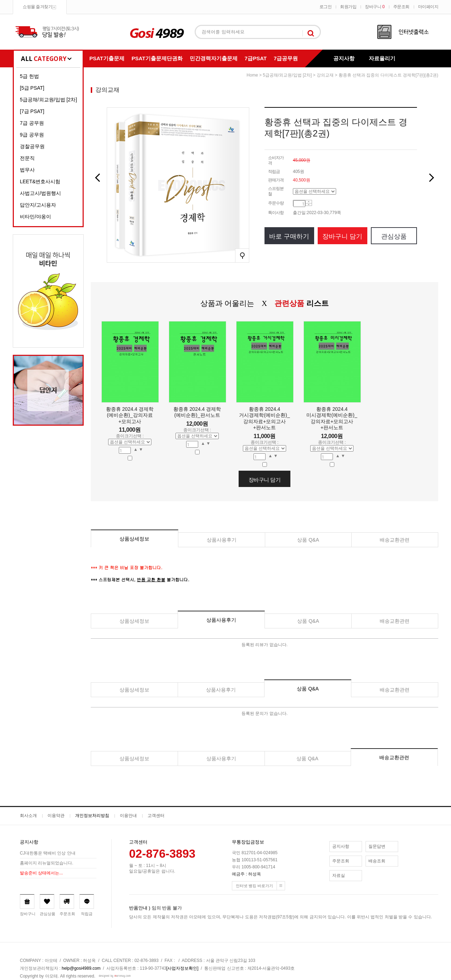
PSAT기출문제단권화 (157, 58)
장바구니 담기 (342, 236)
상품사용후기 (222, 540)
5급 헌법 (29, 76)
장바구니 (375, 7)
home (252, 75)
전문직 (27, 158)
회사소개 (28, 816)
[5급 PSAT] (32, 88)
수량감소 (309, 205)
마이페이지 (428, 7)
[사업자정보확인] (182, 968)
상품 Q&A (308, 540)
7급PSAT (256, 58)
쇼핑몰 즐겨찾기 (37, 7)
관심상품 (394, 236)
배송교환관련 (395, 540)
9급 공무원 (32, 135)
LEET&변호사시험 (40, 181)
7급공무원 (286, 58)
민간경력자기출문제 (214, 58)
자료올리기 (382, 58)
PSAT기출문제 (107, 58)
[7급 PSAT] (32, 111)
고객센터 (156, 816)
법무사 (27, 170)
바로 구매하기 (289, 236)
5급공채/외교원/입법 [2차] (48, 100)
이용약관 (56, 816)
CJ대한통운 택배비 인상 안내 (48, 853)
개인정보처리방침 (92, 816)
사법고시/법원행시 (40, 193)
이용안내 (128, 816)
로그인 (326, 7)
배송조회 (377, 861)
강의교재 (325, 75)
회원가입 (348, 7)
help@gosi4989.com (81, 968)
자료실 (339, 875)
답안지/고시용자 (38, 205)
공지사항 (344, 58)
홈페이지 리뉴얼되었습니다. (47, 863)
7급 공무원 (32, 123)
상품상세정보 (134, 539)
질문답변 (377, 846)
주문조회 (401, 7)
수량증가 (309, 202)
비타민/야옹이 (35, 217)
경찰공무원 (32, 146)
